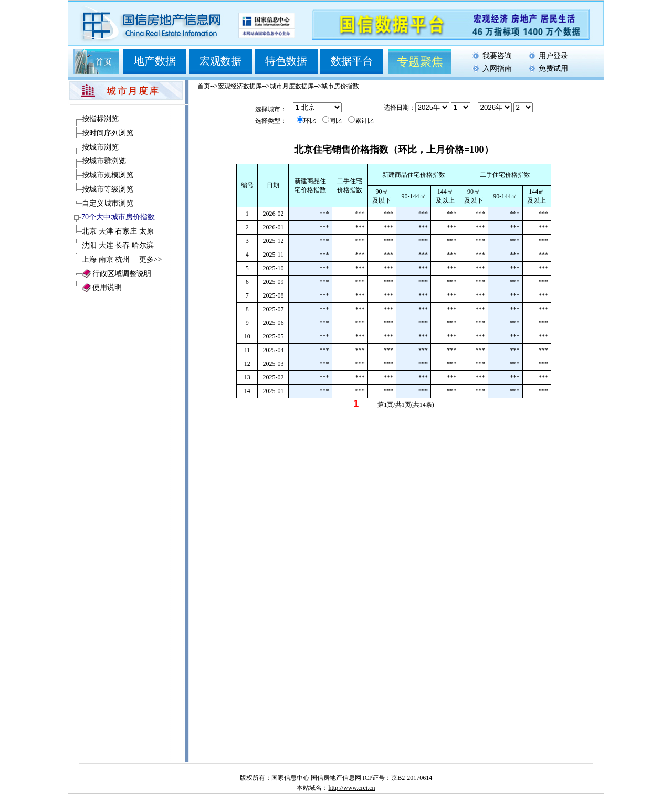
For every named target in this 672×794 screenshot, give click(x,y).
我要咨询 (497, 56)
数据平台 (352, 61)
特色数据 (286, 61)
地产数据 (155, 61)
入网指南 (497, 68)
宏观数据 (220, 61)
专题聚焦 (420, 62)
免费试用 (553, 68)
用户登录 (553, 56)
